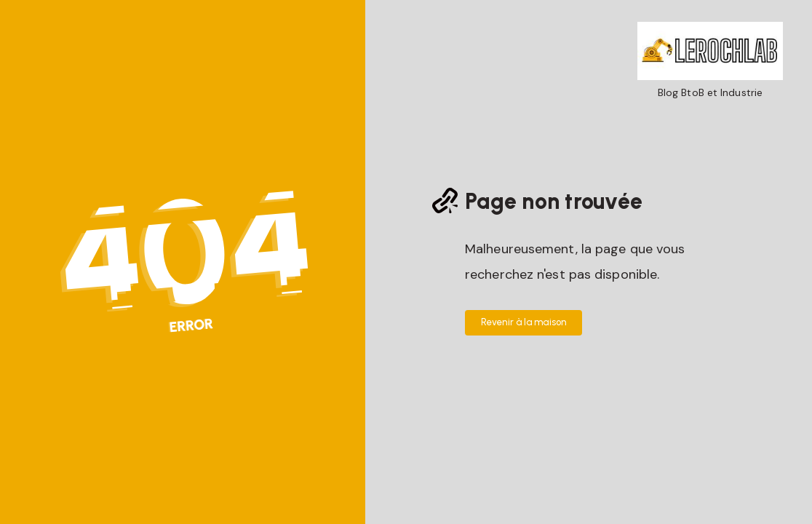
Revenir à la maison (524, 322)
